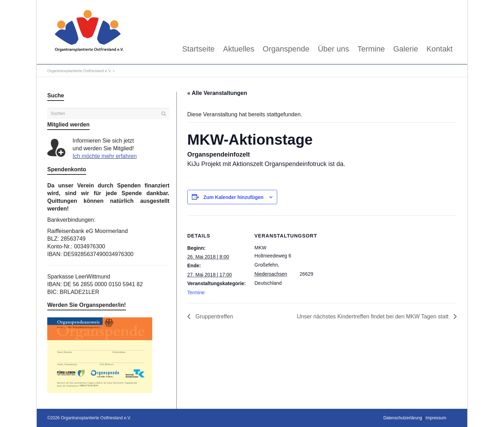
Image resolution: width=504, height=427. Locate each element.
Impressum (436, 418)
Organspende (286, 49)
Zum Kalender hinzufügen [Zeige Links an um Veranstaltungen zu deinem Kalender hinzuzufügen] (233, 197)
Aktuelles (239, 49)
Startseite (198, 49)
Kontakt (439, 49)
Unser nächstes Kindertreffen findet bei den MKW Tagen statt (373, 316)
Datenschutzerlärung (403, 418)
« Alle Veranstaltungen (217, 93)
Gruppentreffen (213, 316)
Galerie (405, 49)
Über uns (333, 49)
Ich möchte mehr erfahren (104, 156)
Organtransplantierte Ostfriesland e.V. (79, 71)
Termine (371, 49)
